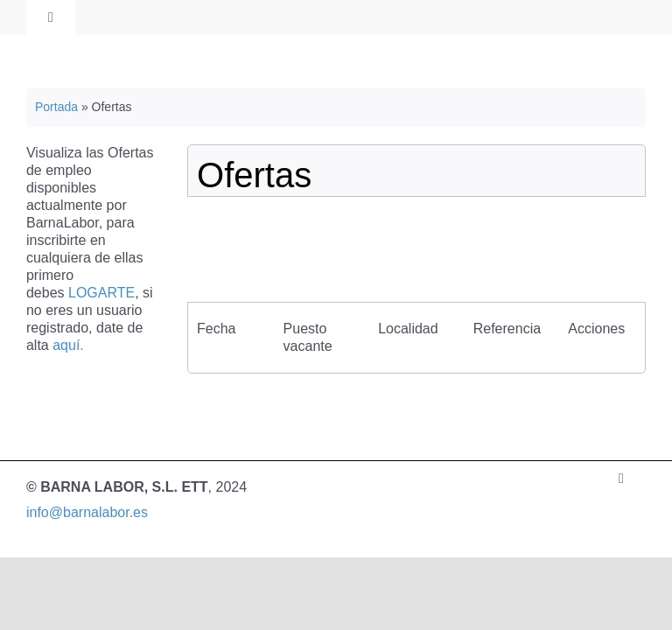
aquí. (68, 345)
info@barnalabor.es (87, 512)
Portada (56, 107)
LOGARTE (101, 293)
